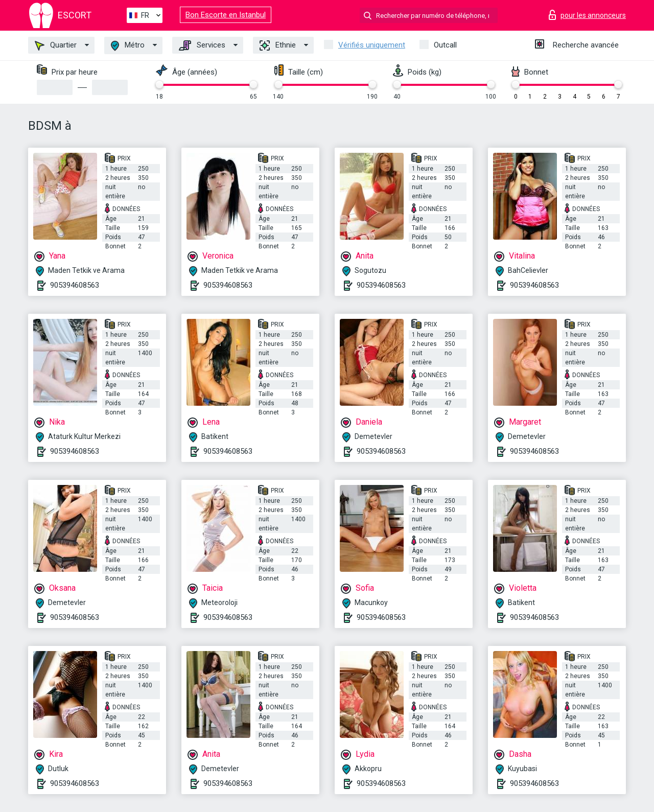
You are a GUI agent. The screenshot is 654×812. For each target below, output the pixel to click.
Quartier (56, 45)
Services (202, 45)
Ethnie (278, 45)
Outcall (445, 45)
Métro (128, 46)
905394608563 (75, 285)
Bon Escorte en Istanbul (226, 15)
